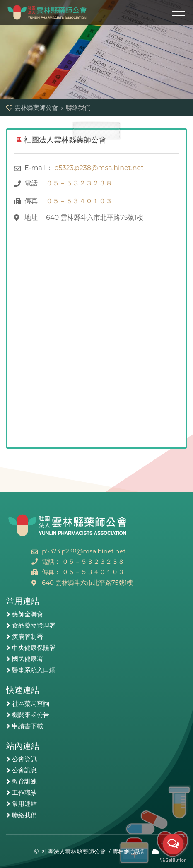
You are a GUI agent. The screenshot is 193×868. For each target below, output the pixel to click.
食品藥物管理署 (34, 625)
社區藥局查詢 (31, 704)
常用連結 (24, 804)
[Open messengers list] (173, 844)
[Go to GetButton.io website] (173, 860)
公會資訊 (24, 759)
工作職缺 (24, 793)
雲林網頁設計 (130, 851)
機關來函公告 (31, 715)
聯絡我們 (24, 815)
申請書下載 (28, 726)
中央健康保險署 (34, 648)
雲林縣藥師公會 (48, 12)
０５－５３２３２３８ (79, 183)
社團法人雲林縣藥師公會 (74, 851)
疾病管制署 (28, 637)
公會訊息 (24, 770)
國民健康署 (28, 659)
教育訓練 (24, 781)
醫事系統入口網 (34, 670)
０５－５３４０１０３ (79, 201)
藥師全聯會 (28, 614)
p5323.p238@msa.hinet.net (99, 168)
